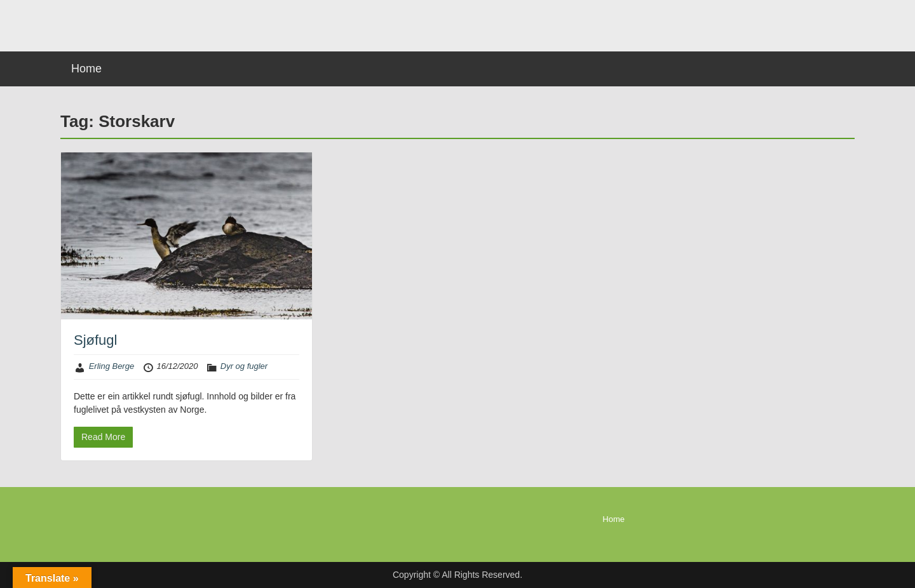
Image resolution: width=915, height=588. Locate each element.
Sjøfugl (95, 340)
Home (86, 69)
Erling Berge (112, 366)
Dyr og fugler (244, 366)
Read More (103, 437)
